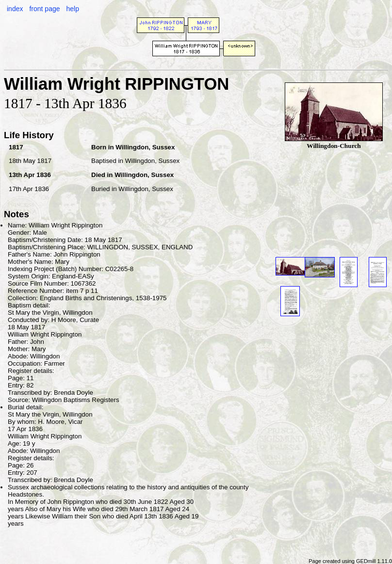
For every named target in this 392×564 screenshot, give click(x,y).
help (72, 9)
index (15, 9)
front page (44, 9)
